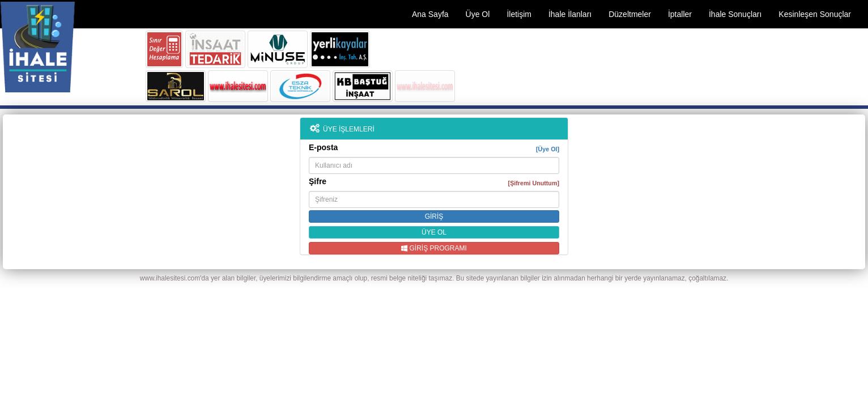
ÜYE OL (434, 232)
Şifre (434, 182)
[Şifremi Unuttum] (534, 183)
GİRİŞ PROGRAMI (434, 248)
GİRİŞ (434, 216)
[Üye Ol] (548, 149)
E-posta (434, 148)
